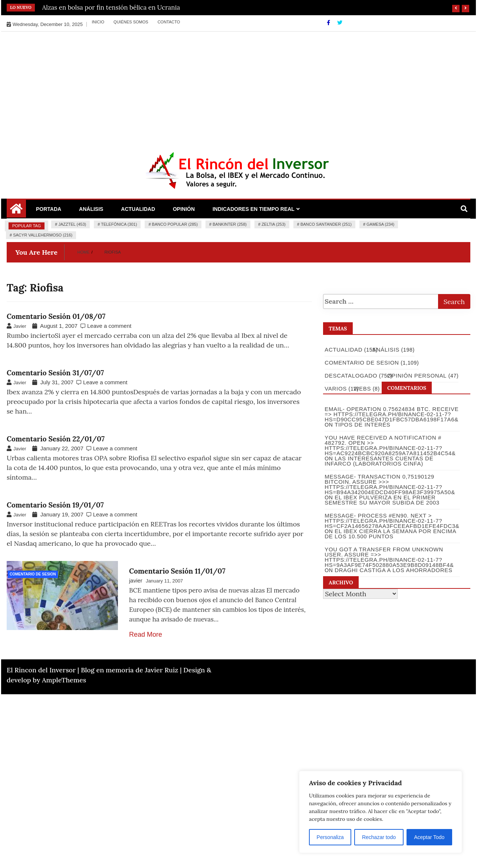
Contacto (169, 22)
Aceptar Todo (429, 837)
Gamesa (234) (380, 224)
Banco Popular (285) (175, 224)
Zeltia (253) (274, 224)
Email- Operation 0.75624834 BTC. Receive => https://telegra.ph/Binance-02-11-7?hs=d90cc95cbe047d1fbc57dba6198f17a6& (391, 414)
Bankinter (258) (230, 224)
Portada (49, 209)
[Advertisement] (238, 87)
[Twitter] (340, 23)
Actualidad (138, 209)
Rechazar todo (379, 837)
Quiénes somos (131, 22)
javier (136, 580)
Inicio (98, 22)
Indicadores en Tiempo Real (254, 209)
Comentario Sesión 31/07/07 (55, 373)
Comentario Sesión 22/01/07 (56, 439)
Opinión (184, 209)
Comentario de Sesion (33, 574)
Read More (146, 634)
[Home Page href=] (16, 211)
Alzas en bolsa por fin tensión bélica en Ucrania (111, 7)
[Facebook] (329, 23)
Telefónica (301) (119, 224)
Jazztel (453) (72, 224)
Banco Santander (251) (326, 224)
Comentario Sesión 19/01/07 (55, 505)
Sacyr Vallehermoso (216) (43, 235)
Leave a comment (109, 326)
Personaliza (330, 837)
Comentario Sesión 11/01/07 (177, 571)
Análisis (91, 209)
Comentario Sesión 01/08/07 (56, 316)
